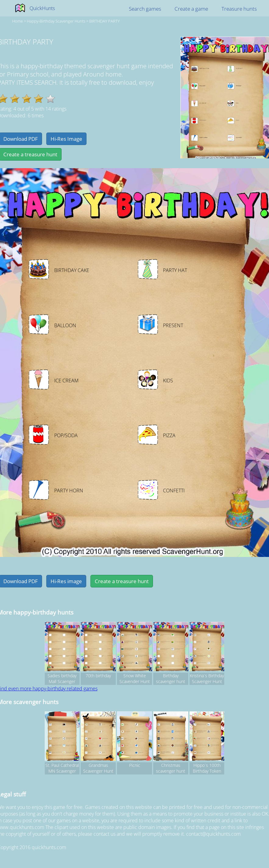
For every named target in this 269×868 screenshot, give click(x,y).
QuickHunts (42, 8)
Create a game (191, 9)
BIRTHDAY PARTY (104, 21)
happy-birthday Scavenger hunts (56, 21)
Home (18, 21)
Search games (145, 9)
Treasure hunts (239, 9)
